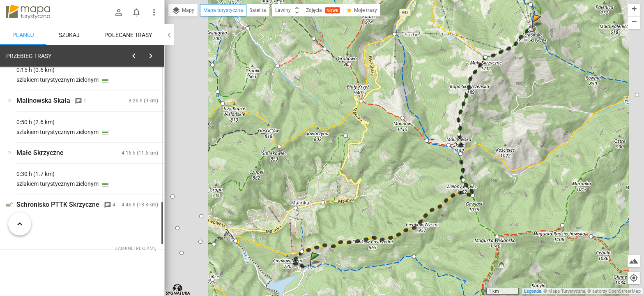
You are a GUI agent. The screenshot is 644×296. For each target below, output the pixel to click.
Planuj (23, 35)
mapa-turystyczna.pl (28, 12)
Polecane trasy (128, 35)
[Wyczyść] (155, 54)
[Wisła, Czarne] (49, 176)
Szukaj (69, 35)
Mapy (183, 11)
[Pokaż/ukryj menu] (154, 12)
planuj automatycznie (132, 107)
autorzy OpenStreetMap (616, 291)
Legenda (533, 291)
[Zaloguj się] (119, 12)
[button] (316, 268)
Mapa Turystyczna (567, 291)
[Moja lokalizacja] (634, 278)
